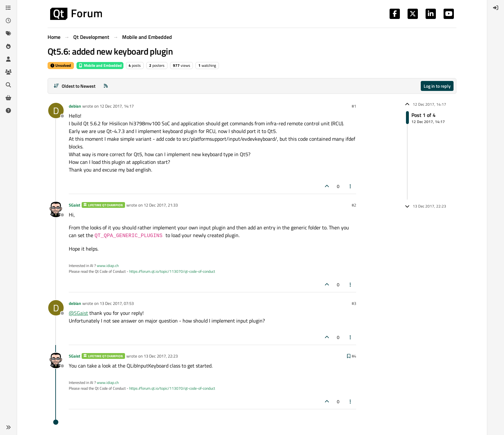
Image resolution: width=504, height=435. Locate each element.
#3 (354, 303)
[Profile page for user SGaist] (56, 209)
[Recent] (8, 21)
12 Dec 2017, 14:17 (117, 106)
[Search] (8, 85)
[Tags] (8, 33)
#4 (354, 356)
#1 (354, 106)
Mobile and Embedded (100, 65)
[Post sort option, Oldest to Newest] (74, 86)
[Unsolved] (8, 111)
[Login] (496, 8)
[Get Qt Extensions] (8, 98)
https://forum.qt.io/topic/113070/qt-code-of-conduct (172, 271)
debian (75, 106)
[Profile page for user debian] (56, 111)
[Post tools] (351, 186)
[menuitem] (496, 8)
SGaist (75, 205)
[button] (8, 427)
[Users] (8, 59)
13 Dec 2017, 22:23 (161, 356)
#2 (354, 205)
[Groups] (8, 72)
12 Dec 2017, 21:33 (161, 205)
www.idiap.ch (108, 266)
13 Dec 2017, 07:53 (117, 303)
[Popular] (8, 46)
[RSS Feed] (106, 86)
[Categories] (8, 8)
